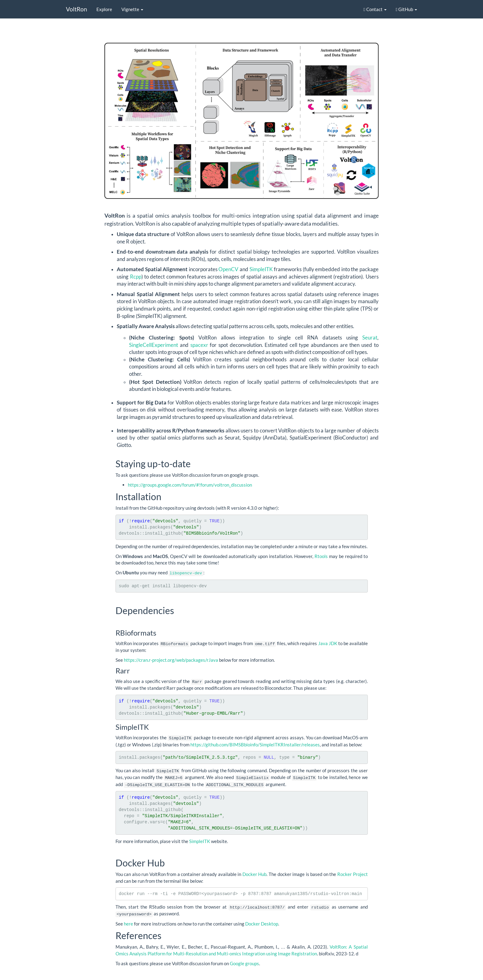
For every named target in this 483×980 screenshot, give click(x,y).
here (128, 921)
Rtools (321, 556)
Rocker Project (353, 872)
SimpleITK (262, 269)
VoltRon (77, 9)
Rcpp (136, 277)
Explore (104, 9)
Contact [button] (375, 9)
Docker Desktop (262, 921)
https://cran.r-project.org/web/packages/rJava (171, 659)
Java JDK (328, 643)
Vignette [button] (132, 9)
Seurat (370, 338)
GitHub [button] (406, 9)
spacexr (199, 345)
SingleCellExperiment (154, 345)
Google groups (244, 961)
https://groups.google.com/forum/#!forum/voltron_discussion (190, 485)
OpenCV (228, 269)
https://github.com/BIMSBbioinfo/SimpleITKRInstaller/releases (255, 743)
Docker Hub (255, 872)
